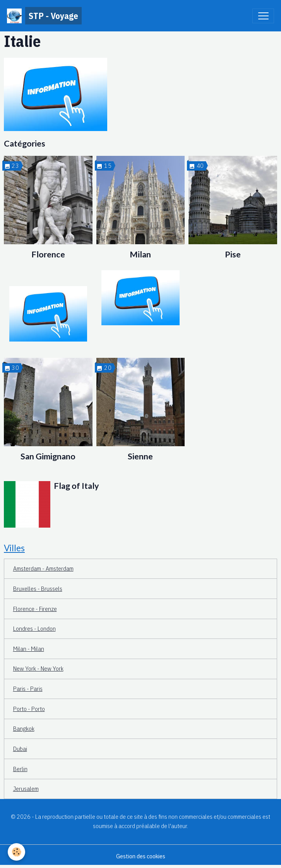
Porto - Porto (29, 709)
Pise (233, 254)
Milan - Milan (29, 649)
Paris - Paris (28, 689)
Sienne (140, 456)
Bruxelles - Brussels (38, 588)
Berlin (20, 769)
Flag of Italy (76, 486)
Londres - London (34, 628)
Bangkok (24, 728)
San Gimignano (48, 456)
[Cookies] (16, 852)
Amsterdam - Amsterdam (43, 568)
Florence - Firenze (35, 609)
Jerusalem (26, 789)
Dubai (20, 749)
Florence (48, 254)
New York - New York (38, 668)
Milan (140, 254)
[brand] (44, 16)
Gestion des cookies (141, 856)
